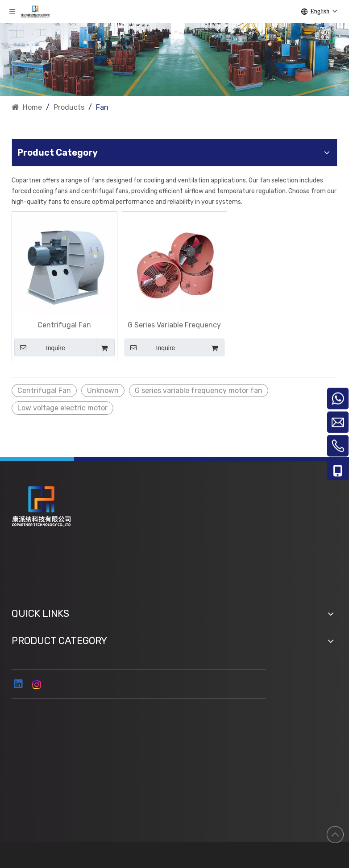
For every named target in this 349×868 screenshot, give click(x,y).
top (335, 835)
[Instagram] (37, 685)
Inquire (40, 347)
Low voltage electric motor (62, 408)
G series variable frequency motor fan (199, 391)
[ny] (174, 60)
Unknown (103, 391)
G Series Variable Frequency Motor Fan (174, 325)
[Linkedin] (19, 685)
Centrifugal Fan (64, 325)
